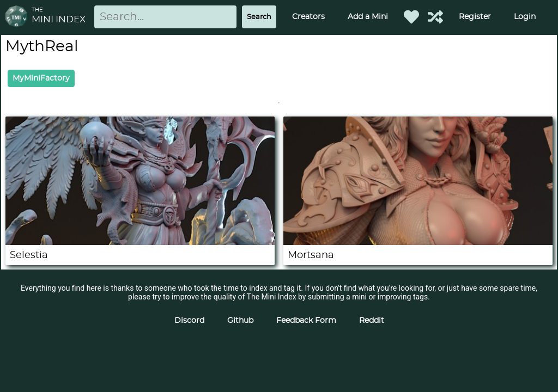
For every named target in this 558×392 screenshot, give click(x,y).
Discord (189, 321)
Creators (308, 17)
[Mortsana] (418, 242)
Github (240, 321)
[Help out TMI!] (435, 17)
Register (475, 17)
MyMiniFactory (41, 78)
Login (525, 17)
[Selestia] (140, 242)
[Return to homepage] (19, 17)
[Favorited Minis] (411, 17)
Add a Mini (368, 17)
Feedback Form (306, 321)
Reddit (372, 321)
